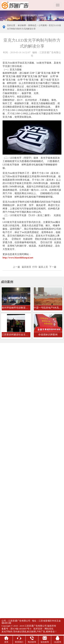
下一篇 (53, 267)
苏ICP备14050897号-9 (21, 629)
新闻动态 (32, 26)
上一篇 (16, 267)
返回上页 (43, 267)
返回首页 (26, 267)
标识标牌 (22, 26)
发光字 (5, 632)
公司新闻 (43, 26)
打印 (35, 267)
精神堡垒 (50, 632)
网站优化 (49, 629)
